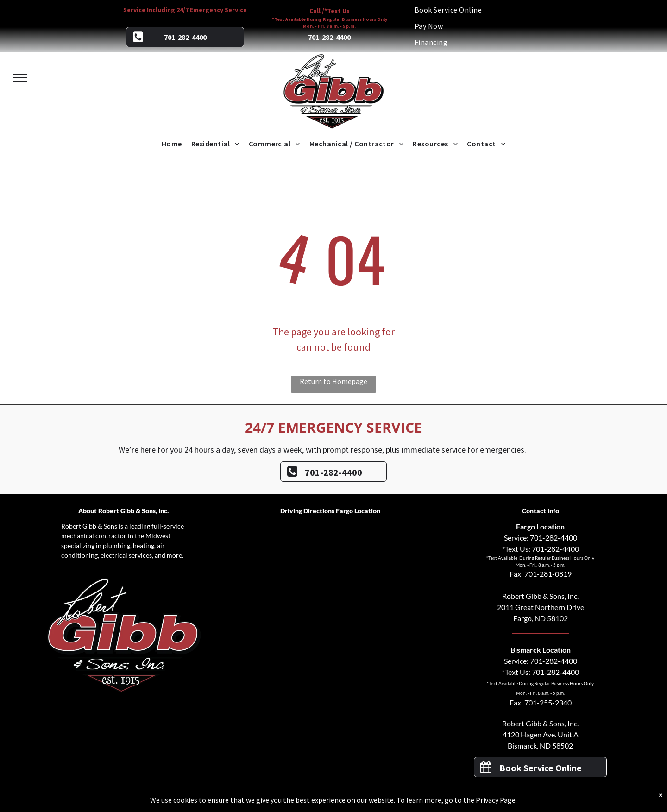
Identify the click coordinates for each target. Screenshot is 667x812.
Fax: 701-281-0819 (541, 574)
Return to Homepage (333, 381)
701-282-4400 (554, 538)
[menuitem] (482, 10)
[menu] (20, 78)
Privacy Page (496, 800)
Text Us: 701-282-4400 (542, 672)
